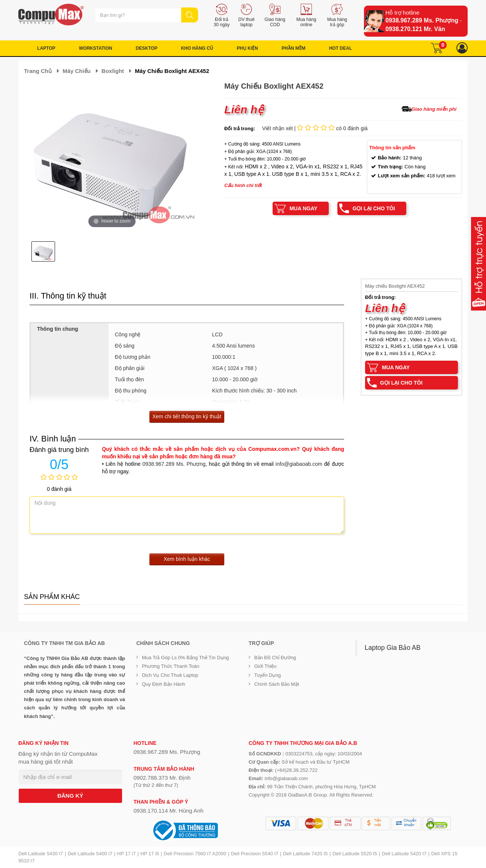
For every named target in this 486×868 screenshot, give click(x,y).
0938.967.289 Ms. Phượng (422, 20)
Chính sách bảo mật (277, 684)
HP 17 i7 (127, 854)
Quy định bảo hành (164, 684)
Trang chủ (38, 71)
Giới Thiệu (265, 666)
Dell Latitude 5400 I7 (90, 854)
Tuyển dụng (268, 675)
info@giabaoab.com (299, 464)
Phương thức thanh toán (171, 666)
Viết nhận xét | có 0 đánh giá (315, 128)
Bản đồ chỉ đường (275, 658)
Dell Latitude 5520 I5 (355, 854)
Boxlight (113, 71)
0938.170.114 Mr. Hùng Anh (169, 811)
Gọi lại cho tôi (373, 208)
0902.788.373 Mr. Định (162, 778)
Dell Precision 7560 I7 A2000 (195, 854)
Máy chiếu (77, 71)
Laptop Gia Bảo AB (393, 648)
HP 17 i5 (150, 854)
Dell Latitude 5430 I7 (41, 854)
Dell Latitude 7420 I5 (305, 854)
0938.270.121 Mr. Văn (415, 29)
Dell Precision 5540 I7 (255, 854)
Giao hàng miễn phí (434, 109)
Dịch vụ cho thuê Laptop (170, 675)
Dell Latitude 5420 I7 (404, 854)
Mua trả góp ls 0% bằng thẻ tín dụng (185, 658)
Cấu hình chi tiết (243, 185)
